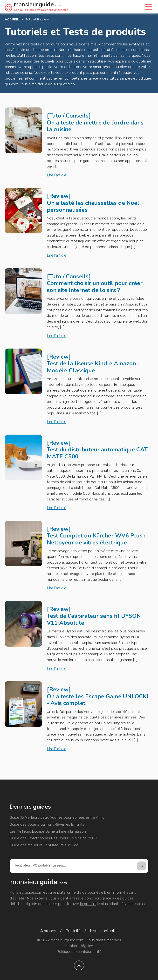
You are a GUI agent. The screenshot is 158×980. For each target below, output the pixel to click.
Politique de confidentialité (79, 952)
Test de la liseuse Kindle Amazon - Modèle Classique (93, 367)
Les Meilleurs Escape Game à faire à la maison (48, 831)
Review (59, 196)
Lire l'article (57, 175)
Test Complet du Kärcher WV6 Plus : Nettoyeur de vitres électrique (96, 539)
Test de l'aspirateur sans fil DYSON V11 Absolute (94, 619)
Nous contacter (104, 931)
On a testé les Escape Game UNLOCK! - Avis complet (97, 700)
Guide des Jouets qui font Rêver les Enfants (47, 824)
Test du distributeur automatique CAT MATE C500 (97, 453)
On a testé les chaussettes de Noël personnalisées (93, 206)
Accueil (12, 19)
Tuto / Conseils (69, 116)
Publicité (73, 931)
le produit (88, 904)
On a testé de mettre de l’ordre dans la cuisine (95, 126)
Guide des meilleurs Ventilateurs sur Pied (44, 845)
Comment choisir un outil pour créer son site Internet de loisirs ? (95, 287)
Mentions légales (79, 946)
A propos (48, 931)
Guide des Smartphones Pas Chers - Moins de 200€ (53, 838)
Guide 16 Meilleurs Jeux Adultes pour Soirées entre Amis (57, 818)
